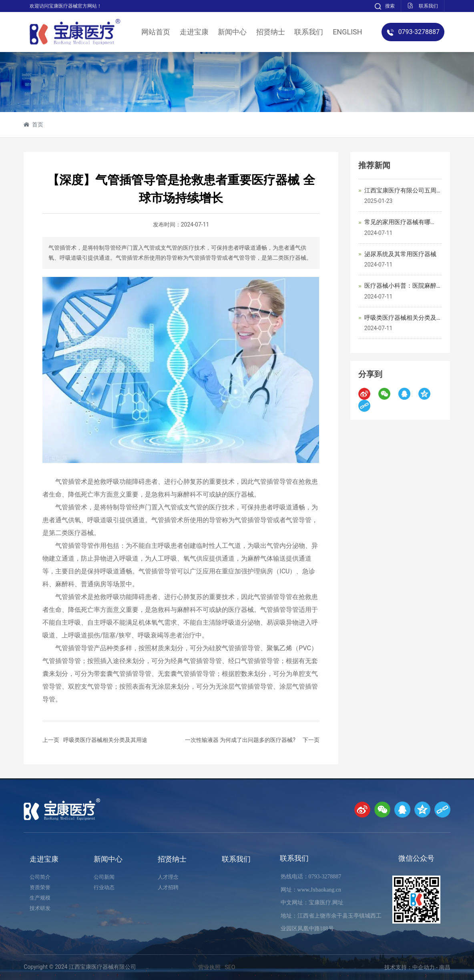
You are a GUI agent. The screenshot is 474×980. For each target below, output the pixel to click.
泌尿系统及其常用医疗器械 (400, 254)
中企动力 (424, 967)
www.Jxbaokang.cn (319, 890)
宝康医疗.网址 (326, 903)
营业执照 (209, 967)
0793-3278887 (325, 877)
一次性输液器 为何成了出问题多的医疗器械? (240, 740)
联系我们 (294, 858)
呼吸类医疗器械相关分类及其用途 (105, 740)
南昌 (445, 967)
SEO (230, 967)
